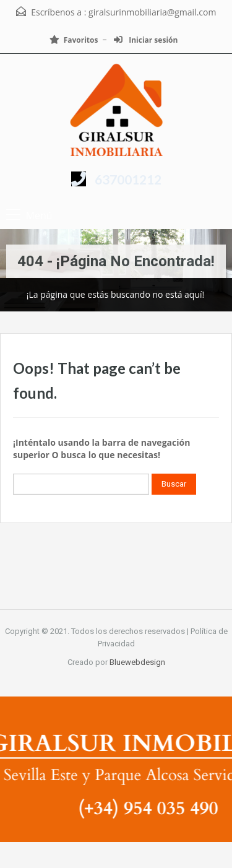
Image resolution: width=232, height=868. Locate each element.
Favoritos (74, 40)
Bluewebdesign (137, 662)
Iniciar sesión (146, 40)
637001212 (128, 179)
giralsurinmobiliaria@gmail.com (152, 12)
